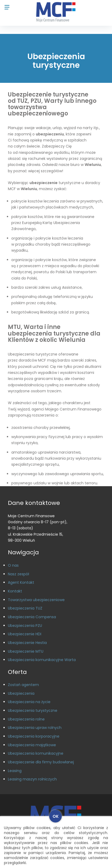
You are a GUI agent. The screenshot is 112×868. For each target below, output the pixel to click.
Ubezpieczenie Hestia (27, 643)
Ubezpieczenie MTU (26, 651)
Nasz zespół (19, 574)
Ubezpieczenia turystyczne (33, 710)
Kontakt (15, 591)
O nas (13, 565)
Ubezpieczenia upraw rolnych (35, 728)
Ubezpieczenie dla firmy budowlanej (41, 762)
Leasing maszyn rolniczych (32, 779)
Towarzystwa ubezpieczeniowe (36, 600)
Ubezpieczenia (21, 693)
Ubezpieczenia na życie (29, 702)
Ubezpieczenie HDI (25, 634)
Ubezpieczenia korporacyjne (34, 736)
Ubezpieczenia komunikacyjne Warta (42, 660)
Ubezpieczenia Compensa (32, 617)
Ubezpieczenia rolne (26, 719)
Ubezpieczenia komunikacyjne (36, 753)
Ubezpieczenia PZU (25, 626)
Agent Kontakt (21, 582)
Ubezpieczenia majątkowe (32, 745)
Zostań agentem (23, 685)
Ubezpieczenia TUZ (25, 608)
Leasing (15, 771)
